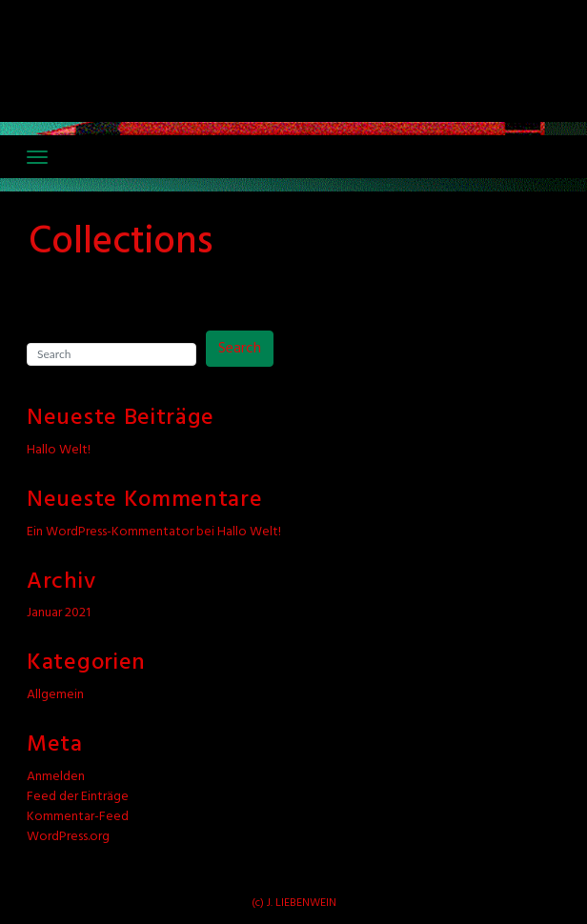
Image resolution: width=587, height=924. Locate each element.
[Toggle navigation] (37, 157)
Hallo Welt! (59, 450)
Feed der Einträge (78, 797)
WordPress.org (68, 837)
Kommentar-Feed (78, 817)
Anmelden (56, 777)
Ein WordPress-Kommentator (110, 532)
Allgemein (55, 695)
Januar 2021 (59, 613)
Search (240, 349)
